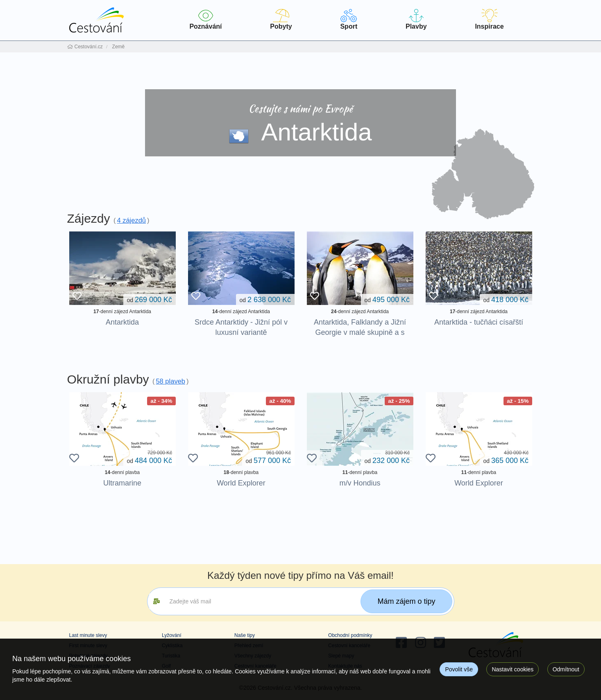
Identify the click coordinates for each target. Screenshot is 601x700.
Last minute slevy (88, 635)
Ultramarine (122, 483)
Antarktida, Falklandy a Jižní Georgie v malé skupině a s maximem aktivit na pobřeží (360, 332)
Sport (349, 19)
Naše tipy (245, 635)
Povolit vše (459, 669)
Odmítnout (566, 669)
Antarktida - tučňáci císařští (479, 322)
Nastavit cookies (513, 669)
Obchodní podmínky (350, 635)
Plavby (416, 19)
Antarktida (122, 322)
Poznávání (206, 19)
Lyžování (172, 635)
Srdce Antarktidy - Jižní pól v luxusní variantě (241, 327)
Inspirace (489, 19)
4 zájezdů (131, 220)
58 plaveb (170, 381)
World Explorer (241, 483)
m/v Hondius (360, 483)
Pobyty (281, 19)
